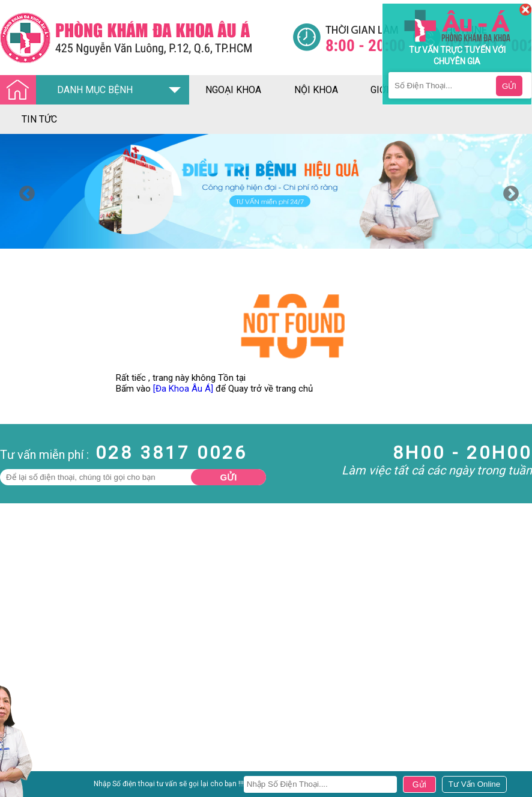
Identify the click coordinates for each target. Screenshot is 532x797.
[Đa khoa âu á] (146, 38)
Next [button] (508, 191)
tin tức (39, 119)
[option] (266, 191)
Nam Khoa (21, 778)
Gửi (229, 477)
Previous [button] (24, 191)
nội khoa (316, 90)
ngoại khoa (233, 90)
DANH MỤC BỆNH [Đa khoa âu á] (70, 90)
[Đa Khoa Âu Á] (183, 389)
